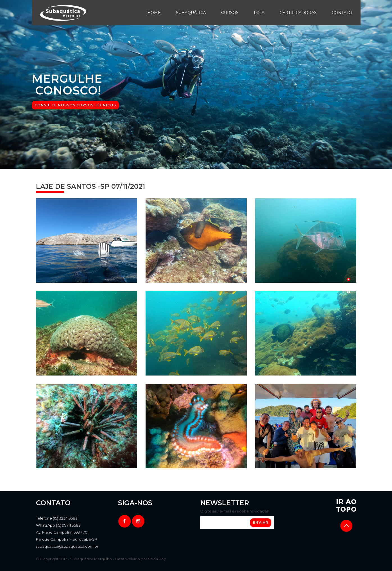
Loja (259, 13)
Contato (342, 13)
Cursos (230, 13)
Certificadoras (298, 13)
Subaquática (191, 13)
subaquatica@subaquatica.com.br (67, 546)
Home (154, 13)
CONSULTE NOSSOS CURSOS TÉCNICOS (75, 105)
